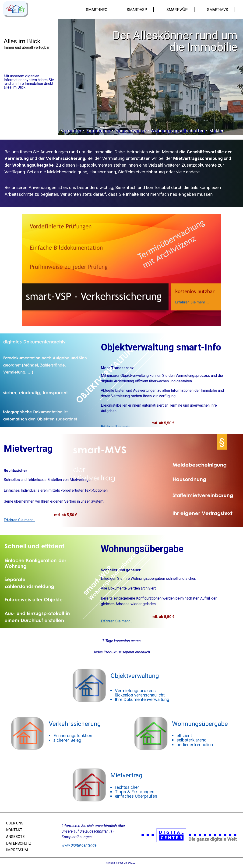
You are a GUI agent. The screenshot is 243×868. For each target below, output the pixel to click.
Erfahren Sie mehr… (19, 520)
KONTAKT (14, 830)
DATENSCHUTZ (19, 843)
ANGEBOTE (15, 837)
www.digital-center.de (79, 845)
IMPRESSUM (17, 850)
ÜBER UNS (15, 823)
